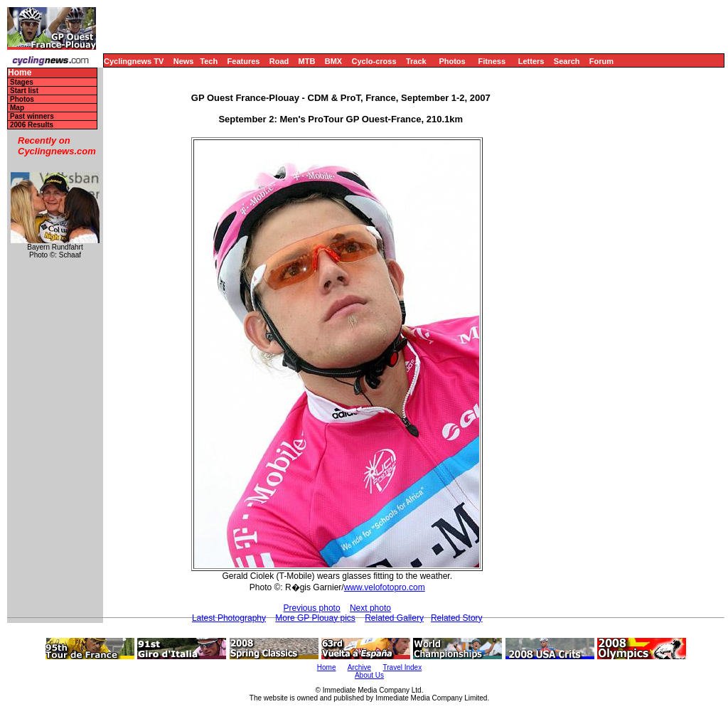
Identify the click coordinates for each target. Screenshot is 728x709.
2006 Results (32, 125)
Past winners (32, 116)
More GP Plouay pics (315, 618)
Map (17, 108)
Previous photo (312, 608)
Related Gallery (394, 618)
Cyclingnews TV (134, 61)
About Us (369, 675)
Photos (452, 61)
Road (279, 61)
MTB (307, 61)
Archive (359, 667)
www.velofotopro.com (385, 587)
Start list (24, 91)
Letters (531, 61)
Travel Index (403, 667)
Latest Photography (229, 618)
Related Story (457, 618)
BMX (333, 61)
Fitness (492, 61)
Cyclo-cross (374, 61)
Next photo (370, 608)
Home (20, 73)
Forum (601, 61)
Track (416, 61)
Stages (22, 82)
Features (244, 61)
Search (567, 61)
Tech (209, 61)
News (184, 61)
